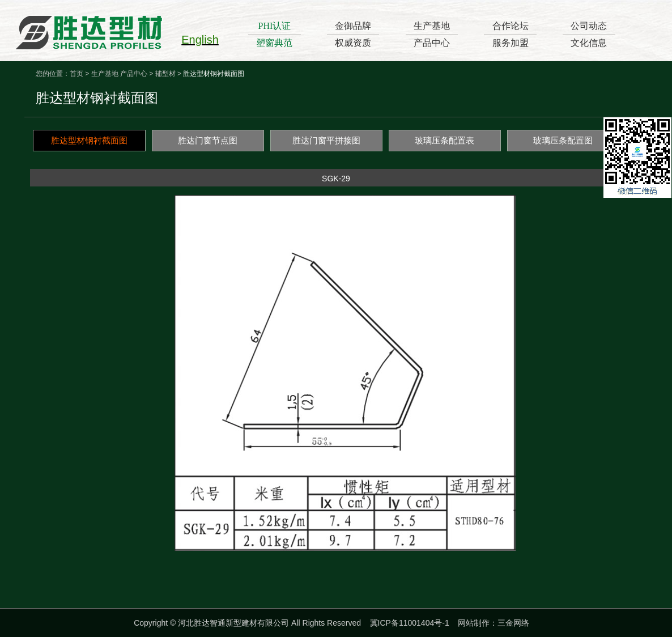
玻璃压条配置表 (445, 140)
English (200, 40)
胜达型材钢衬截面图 (89, 140)
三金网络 (513, 623)
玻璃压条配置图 (563, 140)
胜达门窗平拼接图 (326, 140)
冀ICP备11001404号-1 (410, 623)
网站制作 (474, 623)
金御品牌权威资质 (353, 34)
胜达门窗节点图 (208, 140)
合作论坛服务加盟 (511, 34)
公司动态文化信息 (589, 34)
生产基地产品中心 (432, 34)
